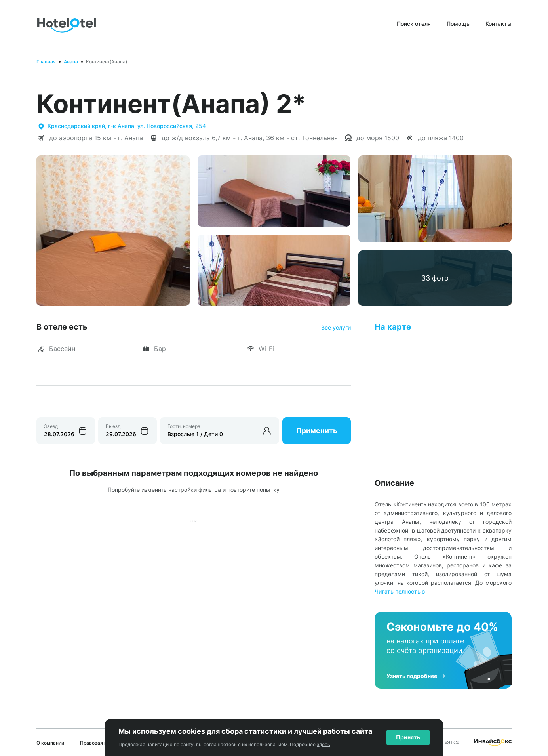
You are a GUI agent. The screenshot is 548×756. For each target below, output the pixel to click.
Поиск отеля (414, 24)
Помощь (458, 24)
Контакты (499, 24)
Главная (46, 62)
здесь (323, 744)
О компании (50, 743)
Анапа (71, 62)
